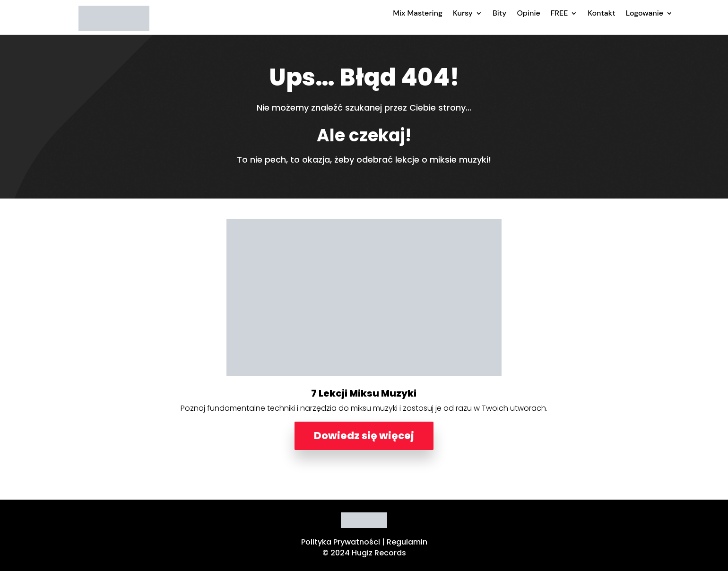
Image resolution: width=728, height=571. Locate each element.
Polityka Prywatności (341, 542)
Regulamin (407, 542)
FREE (559, 13)
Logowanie (645, 13)
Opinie (528, 13)
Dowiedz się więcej (364, 436)
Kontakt (601, 13)
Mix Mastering (418, 13)
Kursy (463, 13)
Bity (499, 13)
